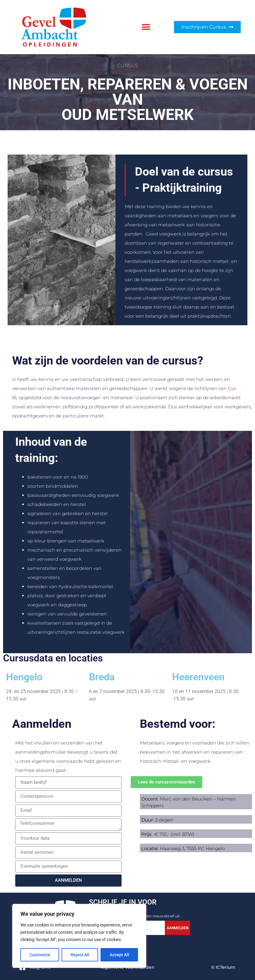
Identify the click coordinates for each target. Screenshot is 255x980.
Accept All (119, 955)
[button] (146, 27)
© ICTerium (223, 967)
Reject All (80, 955)
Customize (40, 955)
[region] (79, 936)
